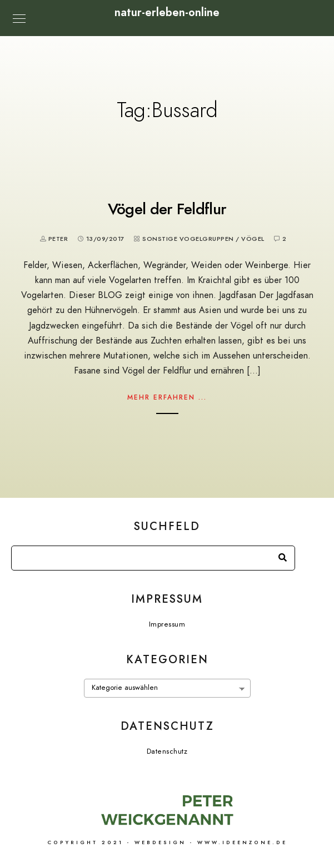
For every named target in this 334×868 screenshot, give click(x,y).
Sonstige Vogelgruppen (188, 239)
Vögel (253, 239)
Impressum (167, 624)
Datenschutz (167, 751)
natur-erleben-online (167, 12)
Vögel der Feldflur (167, 209)
